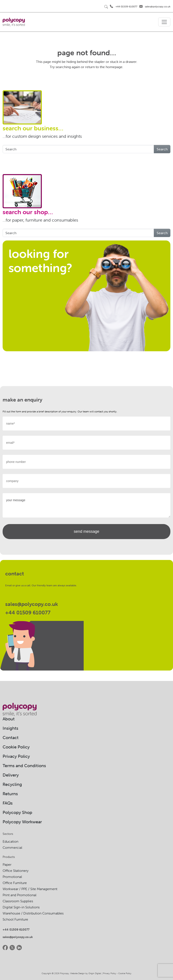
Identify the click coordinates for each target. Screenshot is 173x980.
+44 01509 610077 (126, 6)
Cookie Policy (16, 747)
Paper (7, 864)
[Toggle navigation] (164, 22)
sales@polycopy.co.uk (158, 6)
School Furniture (15, 919)
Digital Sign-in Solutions (21, 907)
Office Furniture (15, 883)
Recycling (12, 784)
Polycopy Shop (17, 812)
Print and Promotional (20, 895)
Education (10, 841)
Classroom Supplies (18, 901)
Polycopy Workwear (22, 822)
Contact (11, 737)
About (9, 719)
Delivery (11, 775)
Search (162, 149)
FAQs (8, 803)
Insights (10, 728)
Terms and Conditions (24, 766)
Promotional (12, 877)
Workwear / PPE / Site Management (30, 889)
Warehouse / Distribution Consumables (33, 913)
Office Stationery (16, 871)
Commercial (12, 847)
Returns (10, 794)
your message (86, 505)
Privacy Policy (16, 756)
